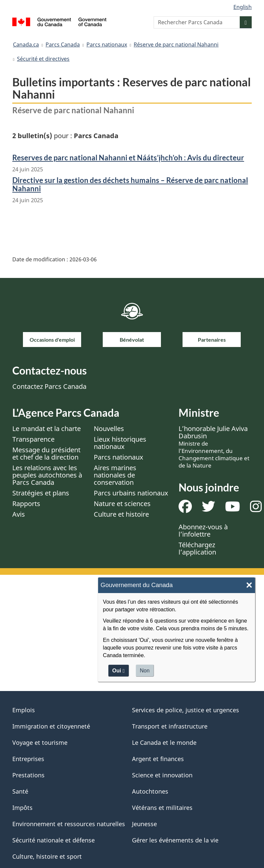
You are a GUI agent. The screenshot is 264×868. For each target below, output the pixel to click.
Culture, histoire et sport (47, 856)
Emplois (24, 710)
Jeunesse (144, 824)
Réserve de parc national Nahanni (176, 44)
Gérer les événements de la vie (175, 840)
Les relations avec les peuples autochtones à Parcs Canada (47, 475)
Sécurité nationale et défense (54, 840)
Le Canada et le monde (164, 742)
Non (145, 671)
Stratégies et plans (41, 493)
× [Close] (249, 585)
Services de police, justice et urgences (186, 710)
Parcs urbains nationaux (131, 493)
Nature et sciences (122, 504)
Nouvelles (109, 429)
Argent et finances (158, 759)
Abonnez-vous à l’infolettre (203, 530)
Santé (20, 791)
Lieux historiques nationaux (120, 443)
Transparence (33, 439)
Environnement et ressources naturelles (69, 824)
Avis (19, 514)
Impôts (22, 808)
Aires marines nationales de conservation (115, 475)
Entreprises (28, 759)
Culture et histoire (121, 514)
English (243, 7)
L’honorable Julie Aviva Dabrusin (214, 447)
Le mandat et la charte (47, 429)
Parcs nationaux (107, 44)
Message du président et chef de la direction (46, 453)
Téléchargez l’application (197, 548)
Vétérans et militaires (162, 808)
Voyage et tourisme (40, 742)
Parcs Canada (63, 44)
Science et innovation (162, 775)
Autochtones (150, 791)
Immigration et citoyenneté (51, 726)
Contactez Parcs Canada (49, 386)
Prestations (28, 775)
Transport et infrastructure (170, 726)
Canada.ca (26, 44)
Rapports (26, 504)
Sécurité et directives (43, 59)
